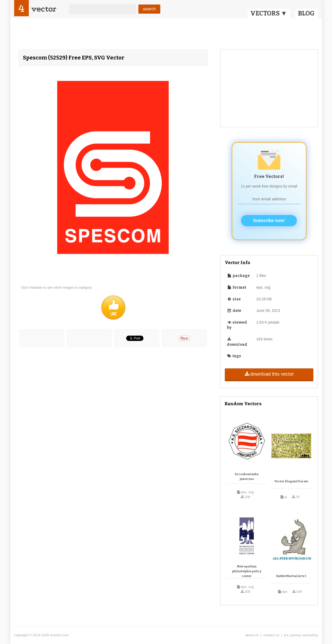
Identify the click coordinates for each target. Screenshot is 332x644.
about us (252, 635)
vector (44, 9)
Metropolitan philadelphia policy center (247, 571)
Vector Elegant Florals (291, 481)
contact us (271, 635)
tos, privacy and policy (301, 635)
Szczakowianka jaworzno (247, 477)
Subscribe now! (269, 220)
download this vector (269, 374)
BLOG (306, 13)
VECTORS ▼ (269, 13)
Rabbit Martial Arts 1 (291, 576)
